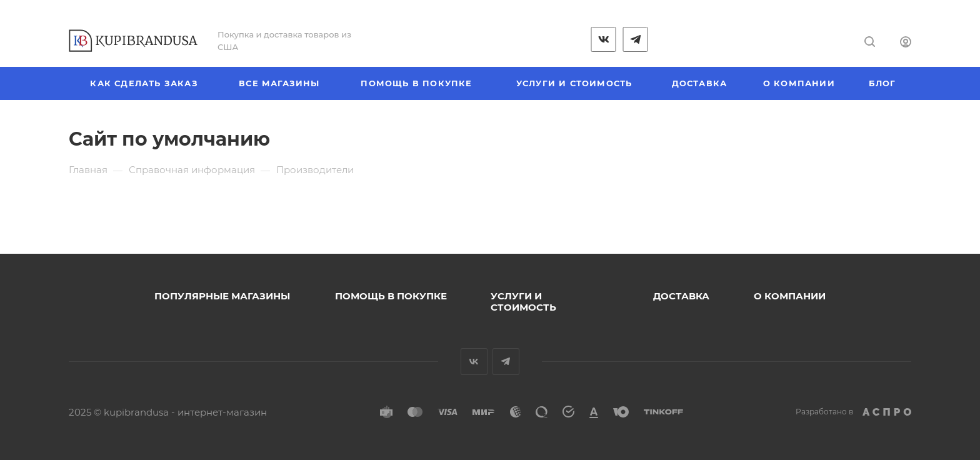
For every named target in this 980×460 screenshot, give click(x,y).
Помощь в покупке (391, 296)
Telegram (506, 362)
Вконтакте (474, 362)
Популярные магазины (222, 296)
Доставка (681, 296)
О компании (790, 296)
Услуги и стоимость (523, 302)
